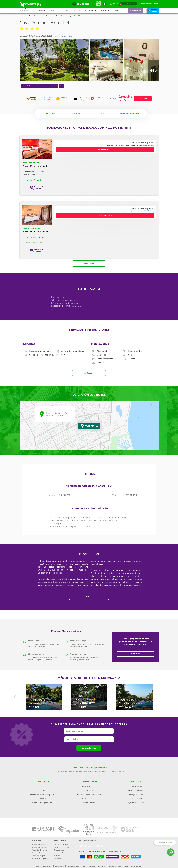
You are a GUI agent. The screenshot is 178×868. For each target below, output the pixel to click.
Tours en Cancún (39, 853)
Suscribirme (89, 748)
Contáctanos (60, 866)
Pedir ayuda (135, 654)
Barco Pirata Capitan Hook (43, 803)
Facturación (102, 866)
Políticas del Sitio (73, 866)
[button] (74, 10)
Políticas (103, 113)
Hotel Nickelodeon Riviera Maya (89, 795)
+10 (153, 70)
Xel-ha (43, 791)
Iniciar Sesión (131, 4)
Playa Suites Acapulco (135, 803)
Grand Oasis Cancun (89, 786)
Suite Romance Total (32, 229)
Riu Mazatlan (89, 791)
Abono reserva (136, 866)
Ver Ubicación (66, 36)
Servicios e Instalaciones (130, 113)
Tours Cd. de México (40, 850)
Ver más (89, 596)
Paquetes (57, 856)
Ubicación (76, 113)
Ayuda (126, 866)
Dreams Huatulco (135, 786)
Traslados (57, 859)
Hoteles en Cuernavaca (34, 16)
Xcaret (43, 786)
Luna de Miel (58, 853)
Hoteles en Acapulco (40, 859)
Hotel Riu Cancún (89, 799)
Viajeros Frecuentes (61, 844)
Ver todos (89, 373)
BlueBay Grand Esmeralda (135, 791)
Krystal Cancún (89, 803)
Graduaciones (59, 850)
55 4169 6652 (149, 145)
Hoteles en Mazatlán (40, 847)
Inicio (21, 16)
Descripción (50, 113)
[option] (44, 698)
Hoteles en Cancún (39, 844)
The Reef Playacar (135, 799)
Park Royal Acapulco (135, 795)
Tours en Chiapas (39, 856)
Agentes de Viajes (115, 866)
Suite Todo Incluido (31, 163)
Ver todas (89, 263)
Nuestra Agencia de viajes (44, 866)
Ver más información (35, 180)
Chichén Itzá (43, 799)
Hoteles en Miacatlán (51, 16)
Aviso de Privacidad (88, 866)
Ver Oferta (143, 98)
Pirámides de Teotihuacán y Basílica (43, 795)
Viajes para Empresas (61, 847)
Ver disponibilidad (105, 150)
